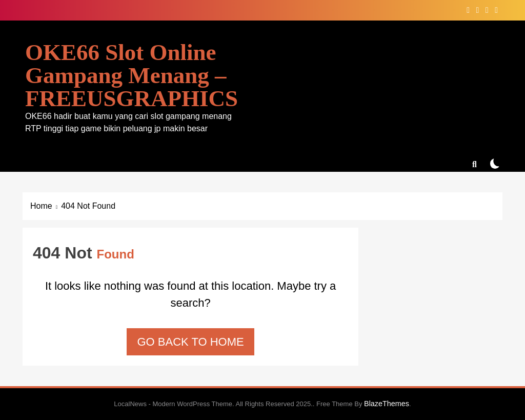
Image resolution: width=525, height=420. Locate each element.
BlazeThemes (387, 404)
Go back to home (190, 342)
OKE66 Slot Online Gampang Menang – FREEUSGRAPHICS (132, 75)
